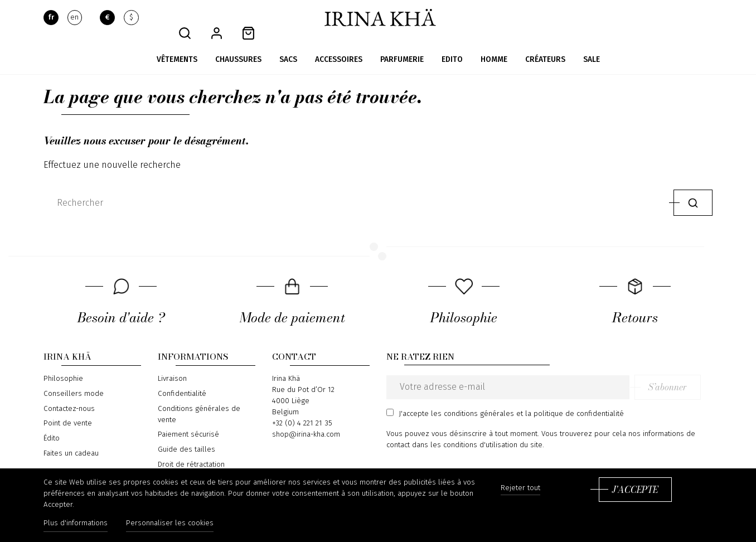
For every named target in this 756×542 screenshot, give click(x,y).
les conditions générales (472, 398)
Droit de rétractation (191, 448)
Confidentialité (182, 378)
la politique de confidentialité (575, 398)
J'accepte (635, 490)
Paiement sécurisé (188, 419)
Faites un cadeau (71, 437)
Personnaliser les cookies (171, 524)
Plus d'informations (76, 524)
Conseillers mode (74, 378)
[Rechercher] (356, 187)
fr (51, 18)
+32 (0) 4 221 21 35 (302, 408)
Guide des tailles (186, 433)
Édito (52, 422)
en (74, 18)
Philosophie (63, 363)
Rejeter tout (520, 489)
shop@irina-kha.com (306, 419)
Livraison (172, 363)
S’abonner (679, 371)
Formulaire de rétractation (201, 463)
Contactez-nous (69, 393)
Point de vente (68, 408)
